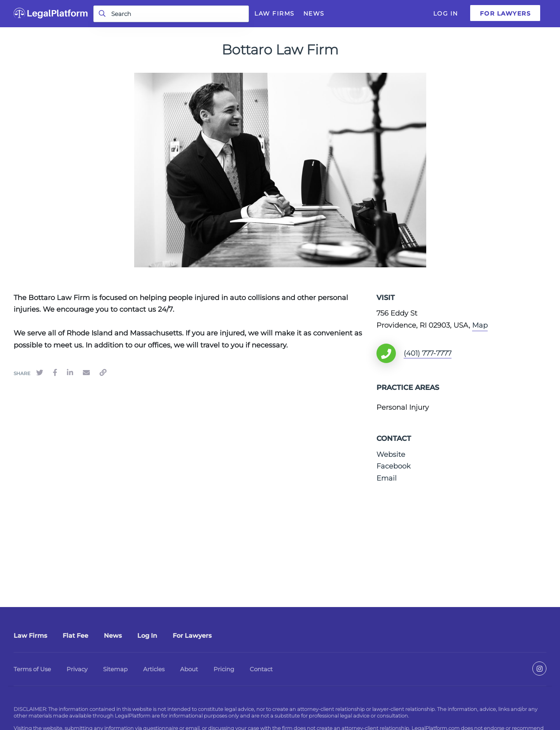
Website (391, 454)
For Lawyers (505, 13)
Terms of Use (32, 669)
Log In (446, 13)
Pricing (224, 669)
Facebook (394, 466)
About (189, 669)
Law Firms (274, 13)
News (314, 13)
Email (387, 478)
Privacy (77, 669)
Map (480, 325)
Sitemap (115, 669)
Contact (261, 669)
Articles (154, 669)
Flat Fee (75, 636)
